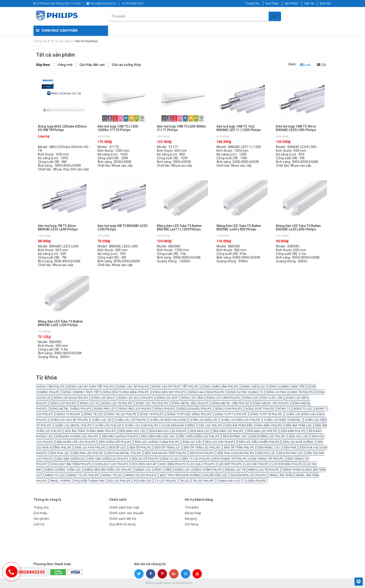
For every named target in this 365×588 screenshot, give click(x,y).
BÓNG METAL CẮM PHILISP (231, 403)
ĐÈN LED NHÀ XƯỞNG (298, 442)
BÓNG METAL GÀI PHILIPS (271, 403)
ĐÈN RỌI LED (266, 453)
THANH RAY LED (229, 481)
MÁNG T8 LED (112, 475)
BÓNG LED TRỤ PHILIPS (152, 403)
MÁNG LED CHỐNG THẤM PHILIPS (198, 470)
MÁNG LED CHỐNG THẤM (153, 470)
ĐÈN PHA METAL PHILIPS (124, 453)
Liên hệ (39, 524)
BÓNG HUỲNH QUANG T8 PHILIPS (290, 392)
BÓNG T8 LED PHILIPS (121, 414)
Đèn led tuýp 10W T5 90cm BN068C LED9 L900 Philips (296, 128)
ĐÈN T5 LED (171, 459)
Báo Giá (325, 3)
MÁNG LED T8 (235, 470)
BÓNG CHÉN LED (253, 387)
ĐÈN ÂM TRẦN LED (299, 425)
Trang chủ (41, 507)
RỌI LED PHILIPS (120, 481)
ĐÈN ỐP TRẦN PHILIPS (239, 448)
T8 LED (185, 481)
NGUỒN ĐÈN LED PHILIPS (248, 475)
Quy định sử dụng (122, 524)
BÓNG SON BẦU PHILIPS (195, 409)
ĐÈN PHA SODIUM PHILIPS (236, 453)
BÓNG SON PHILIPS (229, 409)
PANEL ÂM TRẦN (281, 475)
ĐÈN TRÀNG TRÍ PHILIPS (267, 459)
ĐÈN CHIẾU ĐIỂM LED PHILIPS (199, 436)
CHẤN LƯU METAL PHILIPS (73, 425)
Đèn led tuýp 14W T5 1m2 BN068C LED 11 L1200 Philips (239, 128)
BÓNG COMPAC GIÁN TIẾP (287, 387)
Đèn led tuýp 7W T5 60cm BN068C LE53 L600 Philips (58, 228)
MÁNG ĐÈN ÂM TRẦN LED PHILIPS (108, 470)
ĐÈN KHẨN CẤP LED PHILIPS (76, 442)
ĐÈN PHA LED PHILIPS (88, 453)
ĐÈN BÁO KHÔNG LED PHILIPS (77, 436)
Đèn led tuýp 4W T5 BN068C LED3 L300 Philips (123, 228)
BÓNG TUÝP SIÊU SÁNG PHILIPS (189, 414)
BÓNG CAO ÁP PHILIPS (133, 387)
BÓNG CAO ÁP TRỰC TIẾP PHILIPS (175, 387)
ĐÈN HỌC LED (299, 436)
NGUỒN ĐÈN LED (215, 475)
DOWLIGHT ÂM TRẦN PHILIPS (71, 464)
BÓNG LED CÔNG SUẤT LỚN (263, 398)
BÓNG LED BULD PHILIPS (136, 398)
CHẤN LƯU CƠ (102, 420)
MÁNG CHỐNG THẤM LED (63, 470)
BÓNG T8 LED (93, 414)
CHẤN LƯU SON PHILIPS (141, 425)
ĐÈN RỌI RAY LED (291, 453)
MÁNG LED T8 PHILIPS (264, 470)
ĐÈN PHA (290, 448)
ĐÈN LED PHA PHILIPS (90, 448)
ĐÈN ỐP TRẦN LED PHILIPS (202, 448)
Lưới (305, 65)
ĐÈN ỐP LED (117, 448)
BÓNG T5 (284, 409)
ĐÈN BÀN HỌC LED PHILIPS (168, 431)
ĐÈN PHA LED (60, 453)
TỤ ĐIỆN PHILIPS (255, 481)
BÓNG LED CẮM (192, 398)
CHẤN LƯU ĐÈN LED (203, 420)
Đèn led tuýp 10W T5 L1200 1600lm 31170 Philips (118, 128)
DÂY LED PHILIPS (211, 425)
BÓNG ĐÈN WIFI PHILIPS (169, 392)
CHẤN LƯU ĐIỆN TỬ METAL (282, 420)
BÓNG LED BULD (103, 398)
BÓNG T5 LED (303, 409)
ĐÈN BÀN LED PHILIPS (228, 431)
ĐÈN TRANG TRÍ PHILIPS (230, 459)
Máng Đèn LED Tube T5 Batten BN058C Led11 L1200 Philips (179, 228)
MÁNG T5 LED (55, 475)
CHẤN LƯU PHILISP (108, 425)
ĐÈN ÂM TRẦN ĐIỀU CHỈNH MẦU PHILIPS (254, 425)
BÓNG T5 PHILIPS (69, 414)
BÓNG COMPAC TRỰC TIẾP (81, 392)
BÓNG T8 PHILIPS (152, 414)
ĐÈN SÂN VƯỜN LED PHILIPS (108, 459)
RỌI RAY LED (143, 481)
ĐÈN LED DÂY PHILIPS (220, 442)
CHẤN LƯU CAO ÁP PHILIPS (69, 420)
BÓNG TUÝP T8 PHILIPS (266, 414)
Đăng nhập (193, 513)
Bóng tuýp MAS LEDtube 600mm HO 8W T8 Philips (62, 128)
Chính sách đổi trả (123, 519)
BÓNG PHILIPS (165, 409)
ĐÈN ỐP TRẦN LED (167, 448)
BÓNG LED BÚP (167, 398)
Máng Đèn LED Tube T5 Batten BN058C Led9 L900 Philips (239, 228)
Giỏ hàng (191, 524)
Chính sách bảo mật (124, 507)
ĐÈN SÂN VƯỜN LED (71, 459)
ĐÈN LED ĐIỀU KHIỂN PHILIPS (259, 442)
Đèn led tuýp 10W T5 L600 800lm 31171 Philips (181, 128)
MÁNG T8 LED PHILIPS (141, 475)
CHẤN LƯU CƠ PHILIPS (130, 420)
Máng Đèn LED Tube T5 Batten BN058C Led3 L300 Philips (60, 323)
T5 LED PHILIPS (166, 481)
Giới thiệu (41, 513)
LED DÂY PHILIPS (257, 464)
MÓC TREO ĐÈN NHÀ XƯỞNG (180, 475)
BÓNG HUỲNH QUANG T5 (245, 392)
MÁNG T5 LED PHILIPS (84, 475)
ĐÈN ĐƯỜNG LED (235, 436)
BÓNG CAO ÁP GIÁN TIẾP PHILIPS (91, 387)
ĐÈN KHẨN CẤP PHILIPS (115, 442)
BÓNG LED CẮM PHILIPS (223, 398)
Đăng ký (191, 519)
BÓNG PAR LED (105, 409)
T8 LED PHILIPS (203, 481)
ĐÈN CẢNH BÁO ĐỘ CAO (158, 436)
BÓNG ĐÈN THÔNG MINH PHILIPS (126, 392)
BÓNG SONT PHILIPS (260, 409)
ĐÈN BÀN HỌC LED (133, 431)
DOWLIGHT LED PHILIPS (111, 464)
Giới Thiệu (272, 3)
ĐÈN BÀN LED (200, 431)
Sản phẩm (41, 519)
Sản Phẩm (291, 3)
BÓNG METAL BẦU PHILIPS (190, 403)
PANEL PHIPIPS (61, 481)
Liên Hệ (309, 3)
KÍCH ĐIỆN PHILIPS (173, 464)
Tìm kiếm (192, 507)
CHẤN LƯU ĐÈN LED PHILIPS (241, 420)
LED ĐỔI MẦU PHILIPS (287, 464)
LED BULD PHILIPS (202, 464)
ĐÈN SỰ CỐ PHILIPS (145, 459)
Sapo (216, 583)
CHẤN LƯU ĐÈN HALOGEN (168, 420)
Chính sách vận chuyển (126, 513)
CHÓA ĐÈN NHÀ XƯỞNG (178, 425)
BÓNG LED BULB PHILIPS (71, 398)
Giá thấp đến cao (90, 65)
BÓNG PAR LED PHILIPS (135, 409)
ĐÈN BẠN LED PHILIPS (262, 431)
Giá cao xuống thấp (124, 65)
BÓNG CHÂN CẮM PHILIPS (220, 387)
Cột (321, 65)
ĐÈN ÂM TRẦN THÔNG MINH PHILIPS (90, 431)
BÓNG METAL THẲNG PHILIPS (71, 409)
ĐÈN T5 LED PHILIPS (196, 459)
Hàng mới (63, 65)
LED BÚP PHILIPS (230, 464)
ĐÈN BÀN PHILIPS (293, 431)
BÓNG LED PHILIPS (63, 403)
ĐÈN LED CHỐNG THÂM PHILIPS (157, 442)
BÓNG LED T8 (89, 403)
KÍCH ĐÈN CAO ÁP (144, 464)
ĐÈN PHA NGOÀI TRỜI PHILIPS (166, 453)
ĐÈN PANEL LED (269, 448)
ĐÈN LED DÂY (192, 442)
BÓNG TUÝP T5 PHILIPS (231, 414)
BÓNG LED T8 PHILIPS (117, 403)
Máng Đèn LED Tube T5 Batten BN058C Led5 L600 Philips (298, 228)
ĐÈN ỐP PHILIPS (140, 448)
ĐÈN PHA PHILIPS (202, 453)
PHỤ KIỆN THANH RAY (90, 481)
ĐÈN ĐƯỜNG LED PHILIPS (268, 436)
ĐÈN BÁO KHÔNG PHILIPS (120, 436)
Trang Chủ (252, 3)
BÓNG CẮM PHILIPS (51, 387)
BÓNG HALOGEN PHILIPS (207, 392)
